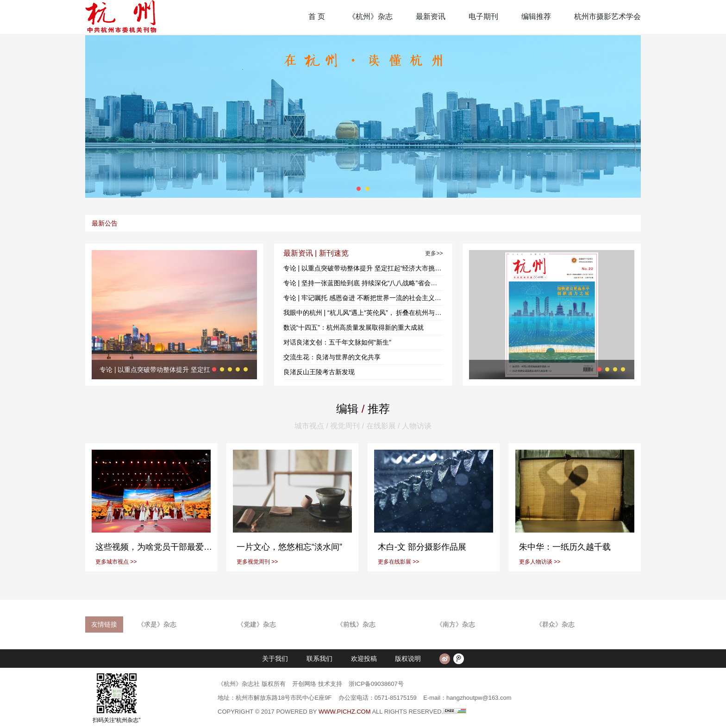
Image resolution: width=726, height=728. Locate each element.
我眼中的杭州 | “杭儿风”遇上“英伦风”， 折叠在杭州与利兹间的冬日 (363, 313)
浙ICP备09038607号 (376, 684)
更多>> (434, 253)
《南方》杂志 (456, 624)
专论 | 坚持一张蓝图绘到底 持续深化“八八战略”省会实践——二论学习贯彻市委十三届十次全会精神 (363, 283)
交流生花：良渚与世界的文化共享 (332, 357)
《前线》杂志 (356, 624)
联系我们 (319, 659)
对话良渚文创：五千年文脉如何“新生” (337, 342)
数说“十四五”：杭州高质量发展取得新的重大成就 (354, 327)
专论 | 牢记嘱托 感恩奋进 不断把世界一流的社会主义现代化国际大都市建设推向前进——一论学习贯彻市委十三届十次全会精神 (363, 298)
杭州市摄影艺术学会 (607, 16)
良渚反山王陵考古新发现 (319, 372)
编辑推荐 (536, 16)
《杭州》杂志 (370, 16)
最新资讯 (431, 16)
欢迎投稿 (364, 659)
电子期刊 (483, 16)
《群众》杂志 (555, 624)
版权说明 (408, 659)
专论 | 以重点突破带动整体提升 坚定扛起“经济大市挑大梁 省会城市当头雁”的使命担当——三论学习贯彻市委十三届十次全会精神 (363, 268)
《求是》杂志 (157, 624)
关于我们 (275, 659)
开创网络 (304, 684)
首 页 (317, 16)
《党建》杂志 (257, 624)
